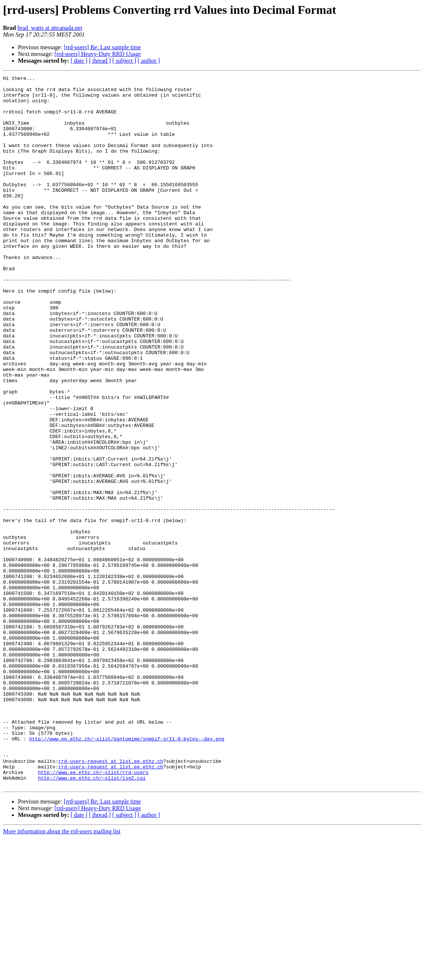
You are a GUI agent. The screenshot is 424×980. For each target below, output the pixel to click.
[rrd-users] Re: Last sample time (102, 47)
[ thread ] (100, 61)
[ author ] (149, 61)
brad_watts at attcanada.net (50, 28)
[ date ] (79, 61)
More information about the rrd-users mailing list (62, 973)
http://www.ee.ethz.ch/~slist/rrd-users (93, 912)
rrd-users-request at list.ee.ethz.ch (111, 899)
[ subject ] (124, 61)
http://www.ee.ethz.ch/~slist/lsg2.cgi (92, 919)
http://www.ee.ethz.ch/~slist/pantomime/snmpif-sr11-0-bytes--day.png (127, 872)
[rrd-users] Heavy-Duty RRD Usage (98, 54)
